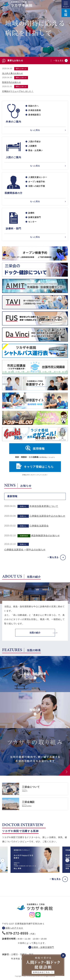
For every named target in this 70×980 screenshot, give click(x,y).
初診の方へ (34, 106)
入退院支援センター (38, 177)
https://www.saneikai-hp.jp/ (35, 789)
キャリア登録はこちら (39, 467)
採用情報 (39, 449)
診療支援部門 (35, 217)
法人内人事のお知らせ (13, 73)
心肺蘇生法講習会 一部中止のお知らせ (25, 550)
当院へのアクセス (14, 928)
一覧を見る (59, 61)
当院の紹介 (35, 633)
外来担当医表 (35, 110)
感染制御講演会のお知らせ (45, 536)
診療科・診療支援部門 (43, 947)
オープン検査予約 (37, 182)
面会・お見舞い (36, 150)
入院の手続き (35, 142)
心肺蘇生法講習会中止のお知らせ (47, 516)
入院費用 (32, 146)
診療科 (31, 213)
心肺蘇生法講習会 (39, 526)
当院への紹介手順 (37, 186)
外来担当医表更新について (44, 506)
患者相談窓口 (35, 115)
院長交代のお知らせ (12, 82)
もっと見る (35, 130)
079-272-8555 (17, 933)
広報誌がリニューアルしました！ (18, 91)
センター (32, 222)
